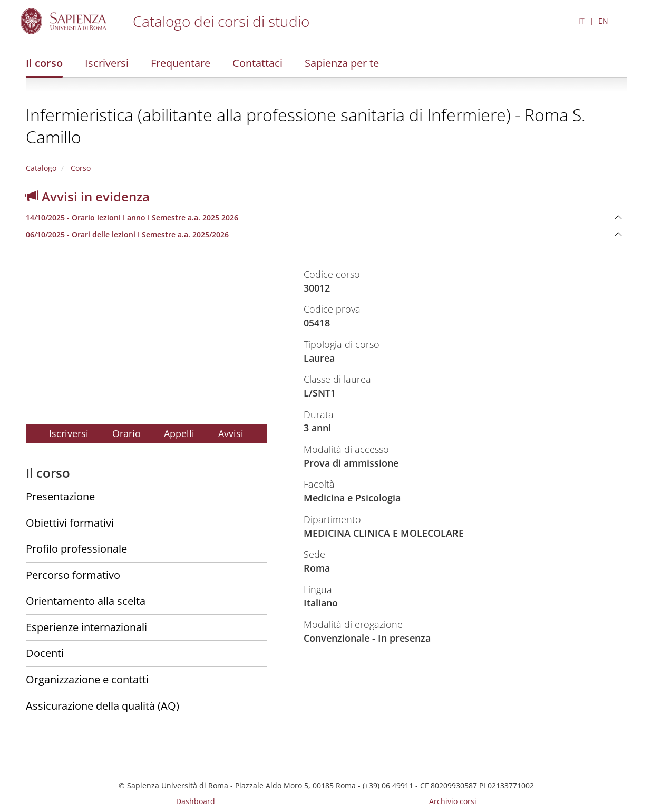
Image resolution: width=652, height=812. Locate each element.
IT (581, 21)
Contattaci (257, 63)
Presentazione (60, 496)
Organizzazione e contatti (87, 679)
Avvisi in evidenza (88, 196)
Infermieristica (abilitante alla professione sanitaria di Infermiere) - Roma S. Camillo (306, 126)
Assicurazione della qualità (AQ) (103, 706)
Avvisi (231, 433)
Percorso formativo (73, 575)
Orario (126, 433)
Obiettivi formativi (70, 523)
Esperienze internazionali (86, 627)
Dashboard (196, 801)
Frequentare (181, 63)
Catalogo (41, 168)
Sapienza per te (342, 63)
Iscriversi (107, 63)
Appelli (179, 433)
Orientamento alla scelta (86, 601)
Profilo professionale (76, 549)
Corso (80, 168)
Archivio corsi (453, 801)
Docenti (45, 653)
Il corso (44, 63)
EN (603, 21)
